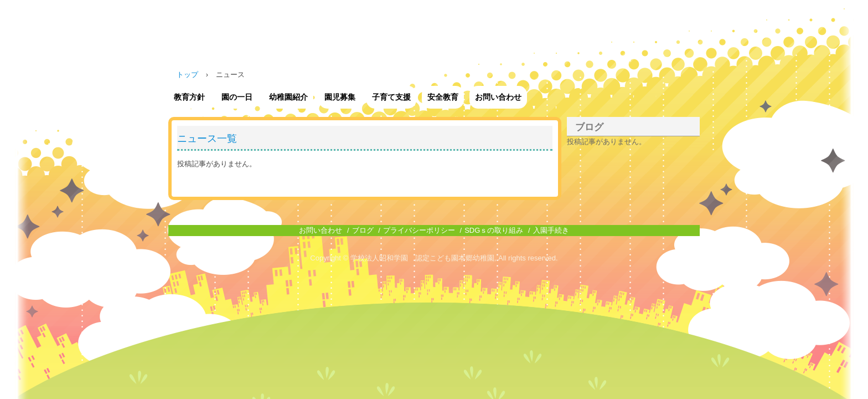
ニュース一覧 (207, 139)
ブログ (589, 127)
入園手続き (551, 230)
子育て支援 (391, 97)
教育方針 (189, 97)
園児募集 (340, 97)
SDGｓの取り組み (494, 230)
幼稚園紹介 (288, 97)
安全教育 (443, 97)
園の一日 (237, 97)
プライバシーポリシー (419, 230)
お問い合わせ (498, 97)
